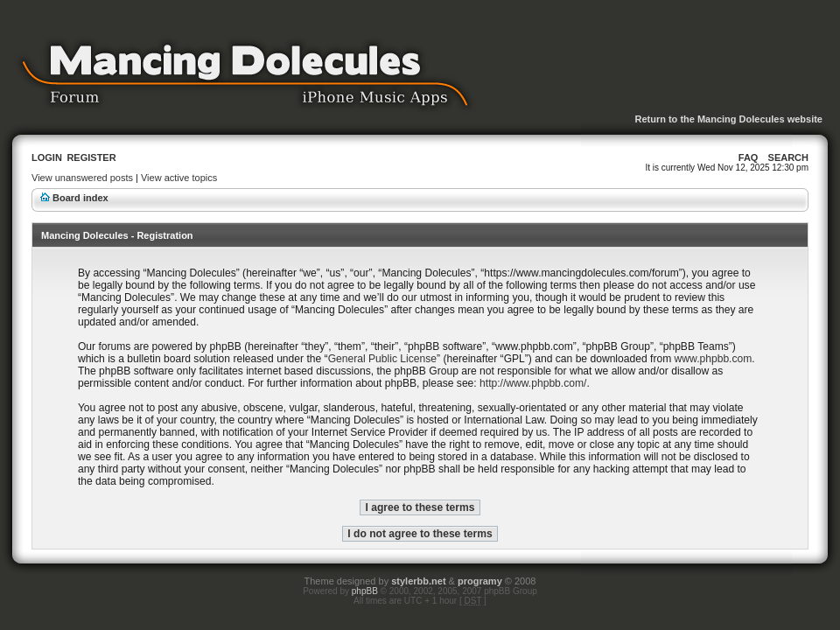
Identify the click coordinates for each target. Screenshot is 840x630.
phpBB (365, 591)
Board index (80, 198)
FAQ (749, 157)
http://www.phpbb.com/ (533, 383)
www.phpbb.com (714, 359)
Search (788, 157)
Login (47, 157)
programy (480, 581)
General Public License (382, 359)
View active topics (179, 178)
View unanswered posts (82, 178)
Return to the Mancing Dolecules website (728, 119)
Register (91, 157)
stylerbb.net (418, 581)
